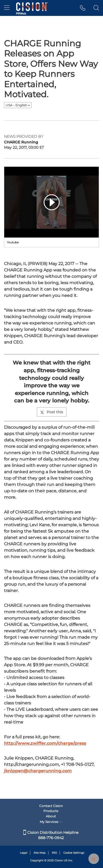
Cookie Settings (74, 853)
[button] (83, 8)
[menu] (7, 8)
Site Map (40, 853)
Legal (24, 853)
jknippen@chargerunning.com (38, 771)
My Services (51, 822)
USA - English (18, 105)
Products (51, 811)
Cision (59, 860)
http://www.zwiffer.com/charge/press (45, 743)
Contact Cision (51, 806)
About (51, 816)
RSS (54, 853)
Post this (52, 412)
